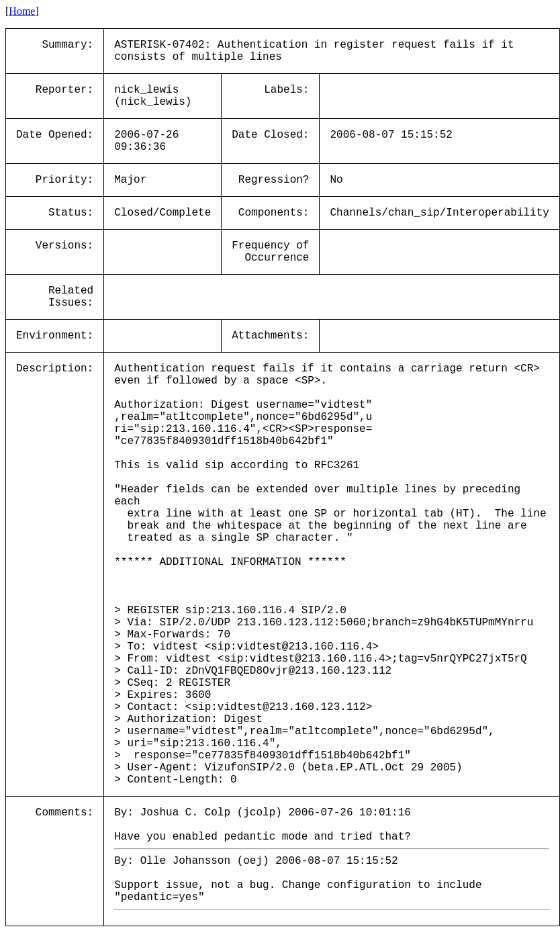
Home (22, 11)
